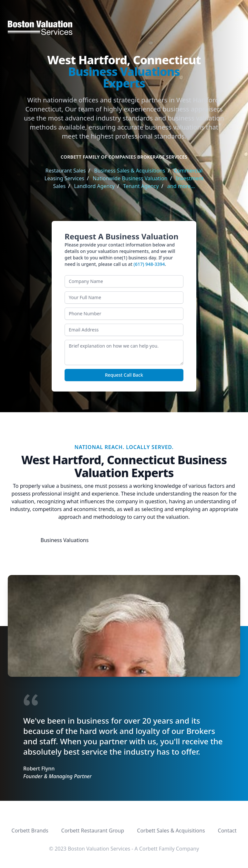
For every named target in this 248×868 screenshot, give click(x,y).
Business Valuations (65, 540)
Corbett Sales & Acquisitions (171, 831)
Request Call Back (124, 375)
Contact (227, 831)
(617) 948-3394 (149, 264)
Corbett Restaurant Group (93, 831)
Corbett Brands (30, 831)
